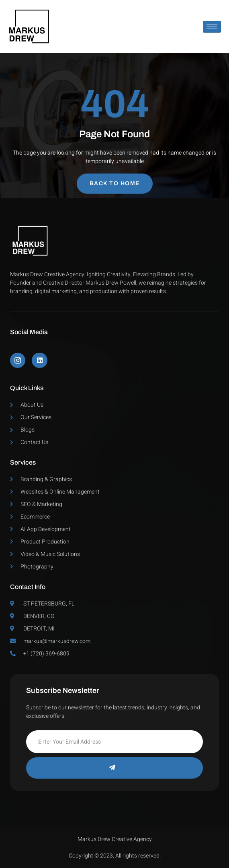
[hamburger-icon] (212, 27)
